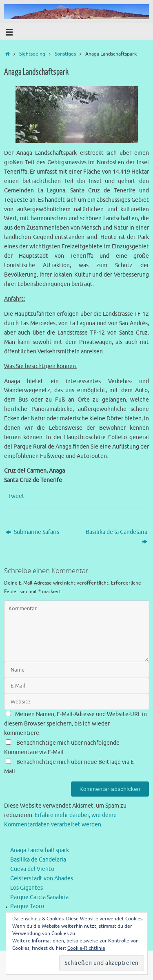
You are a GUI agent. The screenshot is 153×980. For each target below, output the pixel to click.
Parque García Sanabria (39, 897)
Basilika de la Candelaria (116, 537)
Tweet (16, 496)
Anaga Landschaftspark (40, 850)
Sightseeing (32, 54)
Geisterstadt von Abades (42, 878)
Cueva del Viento (32, 869)
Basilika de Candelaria (38, 860)
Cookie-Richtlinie (86, 948)
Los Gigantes (27, 888)
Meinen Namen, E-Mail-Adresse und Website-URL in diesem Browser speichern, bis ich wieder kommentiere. (75, 724)
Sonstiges (65, 54)
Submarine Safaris (32, 532)
